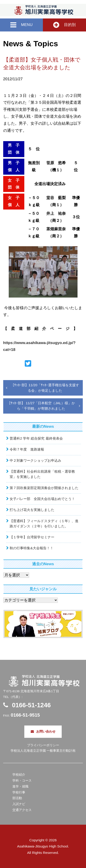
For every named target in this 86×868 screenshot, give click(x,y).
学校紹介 (19, 775)
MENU (21, 25)
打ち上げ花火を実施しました (32, 510)
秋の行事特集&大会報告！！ (31, 548)
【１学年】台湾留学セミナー (32, 537)
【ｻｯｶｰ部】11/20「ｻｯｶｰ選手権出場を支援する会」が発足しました (45, 388)
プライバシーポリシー (43, 745)
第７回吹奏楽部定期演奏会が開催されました (44, 488)
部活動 (17, 798)
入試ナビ (19, 804)
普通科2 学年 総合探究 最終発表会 (36, 438)
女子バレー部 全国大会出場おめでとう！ (42, 499)
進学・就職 (20, 786)
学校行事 (19, 792)
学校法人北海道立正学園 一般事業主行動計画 (43, 751)
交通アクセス (22, 810)
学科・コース (22, 781)
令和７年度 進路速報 (27, 449)
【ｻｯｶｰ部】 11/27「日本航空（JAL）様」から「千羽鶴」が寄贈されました (41, 406)
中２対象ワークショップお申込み (35, 460)
